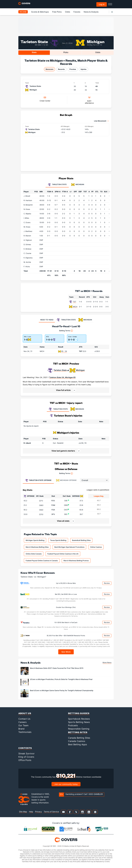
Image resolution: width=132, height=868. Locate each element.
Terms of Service (51, 812)
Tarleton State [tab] (57, 185)
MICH (75, 307)
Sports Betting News (79, 722)
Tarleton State (34, 41)
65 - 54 (64, 351)
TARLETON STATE (58, 409)
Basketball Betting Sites (81, 540)
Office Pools (25, 760)
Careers (22, 722)
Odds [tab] (98, 52)
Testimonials (25, 732)
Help (31, 812)
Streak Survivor (26, 754)
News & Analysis (91, 12)
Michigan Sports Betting (35, 540)
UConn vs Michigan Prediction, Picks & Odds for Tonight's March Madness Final (61, 679)
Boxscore (49, 69)
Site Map (23, 812)
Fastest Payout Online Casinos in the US (63, 554)
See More (66, 652)
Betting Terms (66, 331)
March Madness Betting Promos (76, 561)
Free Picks (57, 12)
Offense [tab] (38, 480)
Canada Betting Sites (79, 738)
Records (61, 69)
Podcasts (73, 725)
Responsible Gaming (79, 729)
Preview (73, 69)
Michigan (96, 41)
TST (75, 302)
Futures (77, 12)
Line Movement (100, 121)
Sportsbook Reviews (79, 719)
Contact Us (24, 719)
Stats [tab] (34, 52)
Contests (25, 748)
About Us (25, 713)
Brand (21, 729)
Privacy (38, 812)
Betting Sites (78, 732)
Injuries (84, 69)
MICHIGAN (77, 409)
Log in (102, 4)
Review (107, 583)
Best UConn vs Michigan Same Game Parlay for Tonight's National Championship (62, 690)
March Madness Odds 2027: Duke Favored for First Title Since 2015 (57, 668)
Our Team (23, 725)
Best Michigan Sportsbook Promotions (69, 547)
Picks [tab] (66, 52)
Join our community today (66, 784)
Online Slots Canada (34, 554)
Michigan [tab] (78, 185)
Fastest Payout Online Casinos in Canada (42, 561)
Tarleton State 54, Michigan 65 (62, 377)
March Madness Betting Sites (37, 547)
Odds (68, 12)
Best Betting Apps (77, 744)
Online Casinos (96, 547)
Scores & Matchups (40, 12)
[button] (66, 390)
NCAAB (23, 12)
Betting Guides (79, 713)
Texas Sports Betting (58, 540)
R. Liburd (27, 443)
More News (107, 663)
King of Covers (26, 757)
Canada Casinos (77, 741)
